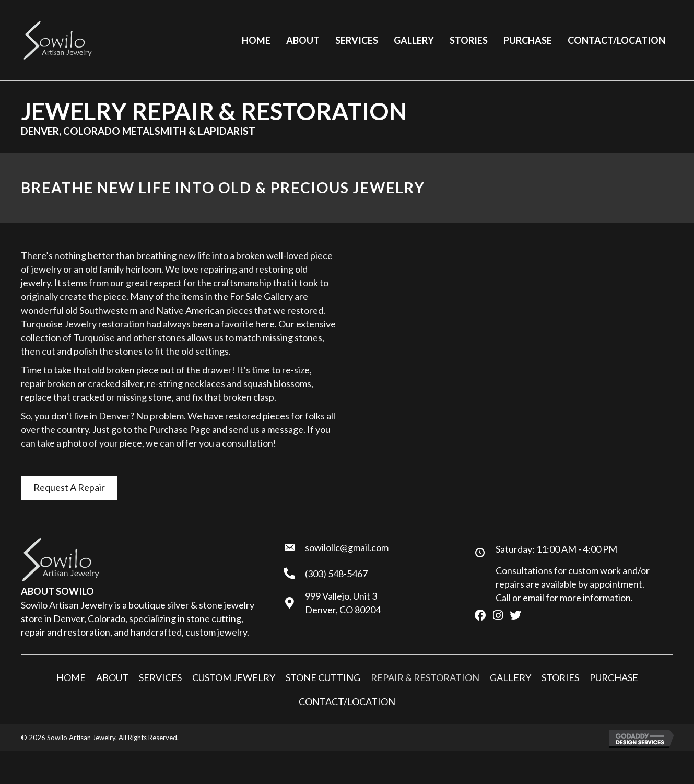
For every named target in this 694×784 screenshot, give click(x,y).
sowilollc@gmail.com (347, 547)
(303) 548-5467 (336, 574)
